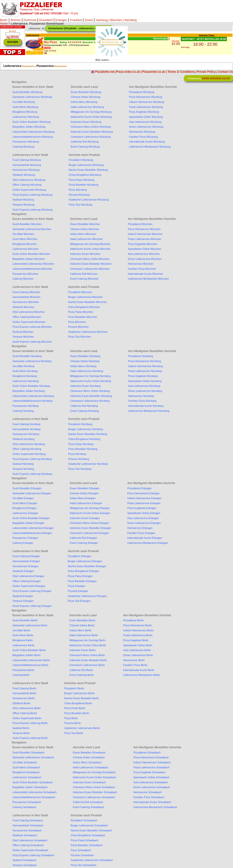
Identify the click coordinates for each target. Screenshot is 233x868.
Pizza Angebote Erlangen (142, 508)
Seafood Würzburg (23, 200)
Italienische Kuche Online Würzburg (91, 117)
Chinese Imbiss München (85, 229)
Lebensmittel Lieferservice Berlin (31, 660)
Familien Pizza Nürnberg (142, 401)
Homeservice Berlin (24, 698)
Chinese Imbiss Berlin (82, 625)
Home (4, 24)
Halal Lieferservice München (86, 239)
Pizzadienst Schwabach (147, 753)
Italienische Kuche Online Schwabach (94, 777)
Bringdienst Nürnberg (25, 376)
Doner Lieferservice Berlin (138, 655)
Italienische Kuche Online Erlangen (90, 513)
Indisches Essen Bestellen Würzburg (92, 132)
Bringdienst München (25, 244)
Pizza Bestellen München (83, 317)
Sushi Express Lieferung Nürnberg (32, 474)
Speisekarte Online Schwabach (151, 777)
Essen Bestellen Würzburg (86, 92)
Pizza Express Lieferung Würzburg (32, 195)
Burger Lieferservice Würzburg (86, 165)
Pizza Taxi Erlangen (79, 601)
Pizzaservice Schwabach (27, 802)
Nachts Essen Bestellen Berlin (82, 698)
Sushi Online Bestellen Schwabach (33, 782)
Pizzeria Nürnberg (79, 459)
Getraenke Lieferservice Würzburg (32, 97)
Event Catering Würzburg (85, 147)
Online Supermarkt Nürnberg (29, 454)
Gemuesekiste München (26, 297)
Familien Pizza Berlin (135, 665)
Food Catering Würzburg (27, 160)
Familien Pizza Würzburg (143, 137)
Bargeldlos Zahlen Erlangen (28, 523)
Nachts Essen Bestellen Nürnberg (88, 434)
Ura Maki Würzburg (24, 102)
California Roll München (84, 274)
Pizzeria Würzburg (79, 195)
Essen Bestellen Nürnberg (85, 356)
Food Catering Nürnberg (26, 424)
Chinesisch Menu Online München (90, 259)
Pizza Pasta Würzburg (81, 180)
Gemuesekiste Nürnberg (26, 429)
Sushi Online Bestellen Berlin (29, 650)
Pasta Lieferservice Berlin (138, 635)
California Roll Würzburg (85, 142)
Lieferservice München (25, 249)
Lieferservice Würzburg (26, 117)
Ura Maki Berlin (21, 630)
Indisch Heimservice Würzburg (147, 102)
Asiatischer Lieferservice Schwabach (92, 860)
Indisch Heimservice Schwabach (152, 762)
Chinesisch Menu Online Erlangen (89, 523)
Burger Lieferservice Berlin (80, 693)
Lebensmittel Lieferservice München (33, 264)
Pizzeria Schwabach (82, 855)
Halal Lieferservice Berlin (84, 635)
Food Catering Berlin (24, 688)
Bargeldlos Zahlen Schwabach (30, 787)
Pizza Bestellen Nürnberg (83, 449)
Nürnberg (130, 20)
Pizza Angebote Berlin (136, 640)
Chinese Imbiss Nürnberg (85, 361)
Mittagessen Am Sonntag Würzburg (91, 112)
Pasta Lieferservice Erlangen (144, 503)
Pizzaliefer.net (105, 72)
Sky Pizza (50, 42)
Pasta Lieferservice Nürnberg (145, 371)
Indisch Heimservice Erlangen (144, 498)
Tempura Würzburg (23, 205)
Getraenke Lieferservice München (32, 229)
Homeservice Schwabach (27, 830)
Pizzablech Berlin (74, 688)
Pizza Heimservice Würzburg (146, 97)
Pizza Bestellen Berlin (77, 713)
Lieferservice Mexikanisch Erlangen (148, 543)
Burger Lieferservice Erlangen (85, 561)
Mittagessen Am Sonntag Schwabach (94, 772)
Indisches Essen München (85, 254)
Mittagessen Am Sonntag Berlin (87, 640)
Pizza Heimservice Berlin (137, 625)
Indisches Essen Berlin (83, 650)
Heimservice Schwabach (147, 792)
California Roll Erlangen (83, 538)
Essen (89, 20)
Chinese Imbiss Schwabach (89, 757)
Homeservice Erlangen (26, 566)
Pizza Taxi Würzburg (80, 205)
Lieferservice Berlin (23, 645)
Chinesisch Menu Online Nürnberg (90, 391)
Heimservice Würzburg (142, 132)
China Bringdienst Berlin (78, 703)
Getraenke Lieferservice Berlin (30, 625)
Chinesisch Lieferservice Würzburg (91, 137)
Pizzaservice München (25, 274)
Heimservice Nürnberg (141, 396)
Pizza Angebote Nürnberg (143, 376)
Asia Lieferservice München (144, 254)
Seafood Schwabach (24, 860)
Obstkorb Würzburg (24, 175)
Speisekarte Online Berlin (138, 645)
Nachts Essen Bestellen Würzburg (88, 170)
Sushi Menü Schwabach (26, 767)
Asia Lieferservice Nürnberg (144, 386)
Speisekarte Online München (144, 249)
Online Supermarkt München (29, 322)
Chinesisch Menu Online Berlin (87, 655)
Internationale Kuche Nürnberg (146, 406)
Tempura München (23, 337)
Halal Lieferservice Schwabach (91, 767)
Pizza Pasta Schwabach (85, 840)
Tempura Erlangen (23, 601)
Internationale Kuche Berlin (139, 670)
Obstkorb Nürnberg (23, 439)
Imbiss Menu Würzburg (84, 102)
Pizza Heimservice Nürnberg (145, 361)
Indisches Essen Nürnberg (85, 386)
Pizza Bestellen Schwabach (87, 845)
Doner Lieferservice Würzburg (146, 127)
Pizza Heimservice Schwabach (151, 757)
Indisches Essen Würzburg (86, 122)
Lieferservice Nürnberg (26, 381)
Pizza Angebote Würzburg (144, 112)
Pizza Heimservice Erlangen (144, 493)
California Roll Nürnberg (84, 406)
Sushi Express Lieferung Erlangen (32, 606)
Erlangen (61, 20)
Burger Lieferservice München (85, 297)
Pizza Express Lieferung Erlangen (32, 591)
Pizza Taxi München (80, 337)
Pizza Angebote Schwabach (149, 772)
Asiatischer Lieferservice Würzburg (89, 200)
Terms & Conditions (181, 72)
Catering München (23, 279)
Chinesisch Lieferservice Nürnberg (90, 401)
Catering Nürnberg (23, 411)
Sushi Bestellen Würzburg (27, 92)
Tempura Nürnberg (23, 469)
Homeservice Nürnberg (26, 434)
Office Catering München (27, 317)
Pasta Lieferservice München (144, 239)
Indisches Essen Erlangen (85, 518)
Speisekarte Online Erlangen (144, 513)
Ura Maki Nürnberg (23, 366)
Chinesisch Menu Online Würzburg (91, 127)
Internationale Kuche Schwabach (152, 802)
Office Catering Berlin (25, 713)
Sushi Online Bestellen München (31, 254)
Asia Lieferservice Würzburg (145, 122)
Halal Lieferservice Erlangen (86, 503)
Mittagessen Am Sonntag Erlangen (90, 508)
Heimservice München (141, 264)
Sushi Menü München (25, 239)
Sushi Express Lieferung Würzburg (32, 210)
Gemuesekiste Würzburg (27, 165)
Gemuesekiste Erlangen (26, 561)
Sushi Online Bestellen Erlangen (31, 518)
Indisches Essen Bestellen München (91, 264)
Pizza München (77, 322)
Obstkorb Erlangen (23, 571)
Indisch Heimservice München (145, 234)
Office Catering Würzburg (27, 185)
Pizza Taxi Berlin (74, 733)
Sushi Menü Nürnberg (25, 371)
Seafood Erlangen (23, 596)
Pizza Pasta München (81, 312)
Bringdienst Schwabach (26, 772)
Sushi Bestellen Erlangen (27, 488)
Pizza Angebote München (142, 244)
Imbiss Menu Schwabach (87, 762)
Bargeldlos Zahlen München (29, 259)
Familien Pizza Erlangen (141, 533)
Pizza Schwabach (81, 850)
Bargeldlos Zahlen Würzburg (29, 127)
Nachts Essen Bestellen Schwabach (91, 830)
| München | (116, 20)
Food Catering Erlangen (26, 556)
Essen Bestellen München (85, 224)
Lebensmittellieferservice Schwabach (34, 797)
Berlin (4, 20)
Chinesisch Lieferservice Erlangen (89, 533)
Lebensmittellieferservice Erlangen (32, 533)
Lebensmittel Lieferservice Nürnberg (33, 396)
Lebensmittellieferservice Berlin (30, 665)
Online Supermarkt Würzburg (29, 190)
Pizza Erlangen (77, 586)
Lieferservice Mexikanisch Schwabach (155, 807)
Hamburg (102, 20)
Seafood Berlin (21, 728)
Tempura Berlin (21, 733)
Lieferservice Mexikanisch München (148, 279)
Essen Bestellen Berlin (82, 620)
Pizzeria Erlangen (78, 591)
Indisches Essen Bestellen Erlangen (90, 528)
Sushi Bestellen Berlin (25, 620)
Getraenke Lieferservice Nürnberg (32, 361)
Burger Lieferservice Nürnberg (86, 429)
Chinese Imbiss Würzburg (86, 97)
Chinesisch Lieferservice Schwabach (94, 797)
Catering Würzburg (23, 147)
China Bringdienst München (84, 307)
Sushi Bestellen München (27, 224)
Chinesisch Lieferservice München (90, 269)
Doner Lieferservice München (145, 259)
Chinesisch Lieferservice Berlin (87, 665)
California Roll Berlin (81, 670)
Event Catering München (84, 279)
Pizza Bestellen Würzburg (83, 185)
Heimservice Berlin (134, 660)
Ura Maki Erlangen (23, 498)
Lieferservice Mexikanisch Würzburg (150, 147)
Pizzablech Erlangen (80, 556)
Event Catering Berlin (82, 675)
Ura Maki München (23, 234)
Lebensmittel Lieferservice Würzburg (33, 132)
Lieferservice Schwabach (27, 777)
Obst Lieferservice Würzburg (29, 180)
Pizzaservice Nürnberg (25, 406)
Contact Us (225, 72)
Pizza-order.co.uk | (129, 72)
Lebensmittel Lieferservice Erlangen (33, 528)
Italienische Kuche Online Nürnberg (91, 381)
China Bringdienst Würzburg (85, 175)
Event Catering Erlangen (84, 543)
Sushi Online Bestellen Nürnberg (31, 386)
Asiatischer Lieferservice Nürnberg (88, 464)
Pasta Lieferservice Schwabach (151, 767)
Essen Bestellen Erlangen (85, 488)
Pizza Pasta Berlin (75, 708)
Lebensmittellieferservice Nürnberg (32, 401)
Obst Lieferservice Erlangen (28, 576)
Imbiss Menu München (83, 234)
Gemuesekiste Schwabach (28, 825)
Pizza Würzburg (78, 190)
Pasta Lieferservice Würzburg (146, 107)
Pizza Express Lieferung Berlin (30, 723)
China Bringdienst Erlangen (84, 571)
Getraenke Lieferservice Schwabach (33, 757)
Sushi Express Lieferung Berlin (30, 738)
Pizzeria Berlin (72, 723)
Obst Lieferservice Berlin (27, 708)
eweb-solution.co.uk (216, 78)
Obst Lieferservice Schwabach (30, 840)
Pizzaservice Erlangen (25, 538)
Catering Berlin (21, 675)
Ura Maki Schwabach (25, 762)
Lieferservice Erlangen (25, 513)
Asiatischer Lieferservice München (88, 332)
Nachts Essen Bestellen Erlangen (87, 566)
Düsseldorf (46, 20)
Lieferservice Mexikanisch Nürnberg (149, 411)
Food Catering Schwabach (28, 820)
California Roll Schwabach (88, 802)
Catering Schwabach (24, 807)
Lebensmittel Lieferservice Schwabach (35, 792)
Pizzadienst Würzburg (142, 92)
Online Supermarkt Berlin (27, 718)
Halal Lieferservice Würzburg (87, 107)
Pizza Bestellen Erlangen (82, 581)
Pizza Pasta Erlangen (80, 576)
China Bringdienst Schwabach (88, 835)
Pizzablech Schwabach (84, 820)
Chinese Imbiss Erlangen (84, 493)
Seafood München (23, 332)
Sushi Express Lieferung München (32, 342)
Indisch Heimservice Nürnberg (145, 366)
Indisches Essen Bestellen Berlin (88, 660)
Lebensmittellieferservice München (32, 269)
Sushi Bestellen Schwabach (28, 753)
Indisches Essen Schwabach (89, 782)
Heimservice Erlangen (140, 528)
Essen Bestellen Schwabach (89, 753)
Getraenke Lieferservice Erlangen (32, 493)
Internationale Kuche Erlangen (145, 538)
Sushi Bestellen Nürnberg (27, 356)
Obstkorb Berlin (21, 703)
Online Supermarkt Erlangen (29, 586)
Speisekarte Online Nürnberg (145, 381)
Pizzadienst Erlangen (139, 488)
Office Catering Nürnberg (27, 449)
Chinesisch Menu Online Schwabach (94, 787)
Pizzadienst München (140, 224)
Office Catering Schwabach (28, 845)
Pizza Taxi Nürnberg (80, 469)
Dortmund (30, 20)
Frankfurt (76, 20)
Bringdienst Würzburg (25, 112)
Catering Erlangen (23, 543)
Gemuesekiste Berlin (24, 693)
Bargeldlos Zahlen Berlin (27, 655)
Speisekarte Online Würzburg (146, 117)
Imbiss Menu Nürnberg (83, 366)
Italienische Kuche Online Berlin (88, 645)
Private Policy (206, 72)
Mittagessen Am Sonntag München (90, 244)
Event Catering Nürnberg (85, 411)
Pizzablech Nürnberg (80, 424)
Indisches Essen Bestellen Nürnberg (91, 396)
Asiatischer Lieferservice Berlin (82, 728)
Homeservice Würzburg (26, 170)
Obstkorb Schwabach (25, 835)
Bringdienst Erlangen (25, 508)
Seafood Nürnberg (23, 464)
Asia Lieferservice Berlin (137, 650)
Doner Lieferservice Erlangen (144, 523)
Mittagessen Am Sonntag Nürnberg (90, 376)
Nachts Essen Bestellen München (87, 302)
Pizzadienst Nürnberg (141, 356)
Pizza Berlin (71, 718)
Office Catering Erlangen (27, 581)
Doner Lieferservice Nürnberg (145, 391)
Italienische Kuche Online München (90, 249)
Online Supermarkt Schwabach (30, 850)
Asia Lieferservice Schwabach (151, 782)
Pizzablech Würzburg (81, 160)
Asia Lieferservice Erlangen (143, 518)
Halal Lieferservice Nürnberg (87, 371)
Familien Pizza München (142, 269)
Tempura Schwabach (25, 865)
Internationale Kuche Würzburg (147, 142)
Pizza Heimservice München (144, 229)
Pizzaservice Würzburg (26, 142)
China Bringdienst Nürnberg (84, 439)
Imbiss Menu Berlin (80, 630)
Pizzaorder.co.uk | (155, 72)
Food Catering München (26, 292)
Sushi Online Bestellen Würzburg (31, 122)
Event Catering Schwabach (88, 807)
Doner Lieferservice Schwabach (152, 787)
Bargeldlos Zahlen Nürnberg (29, 391)
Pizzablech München (80, 292)
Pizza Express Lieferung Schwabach (33, 855)
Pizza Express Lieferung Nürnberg (32, 459)
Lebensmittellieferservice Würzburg (33, 137)
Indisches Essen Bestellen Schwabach (95, 792)
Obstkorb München (23, 307)
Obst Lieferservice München (29, 312)
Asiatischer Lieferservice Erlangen (87, 596)
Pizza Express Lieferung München (32, 327)
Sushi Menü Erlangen (25, 503)
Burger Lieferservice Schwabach (89, 825)
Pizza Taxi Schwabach (84, 865)
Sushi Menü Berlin (23, 635)
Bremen (16, 20)
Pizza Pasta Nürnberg (81, 444)
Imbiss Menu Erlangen (83, 498)
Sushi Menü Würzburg (25, 107)
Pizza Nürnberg (77, 454)
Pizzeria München (78, 327)
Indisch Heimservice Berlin (138, 630)
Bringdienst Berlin (23, 640)
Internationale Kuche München (145, 274)
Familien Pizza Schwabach (149, 797)
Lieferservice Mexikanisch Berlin (142, 675)
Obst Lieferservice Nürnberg (29, 444)
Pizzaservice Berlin (23, 670)
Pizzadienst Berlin (133, 620)
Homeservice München (26, 302)
